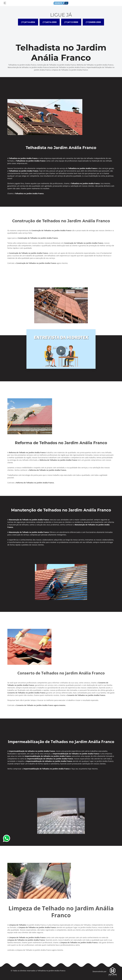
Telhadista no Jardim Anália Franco (51, 971)
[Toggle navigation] (5, 3)
